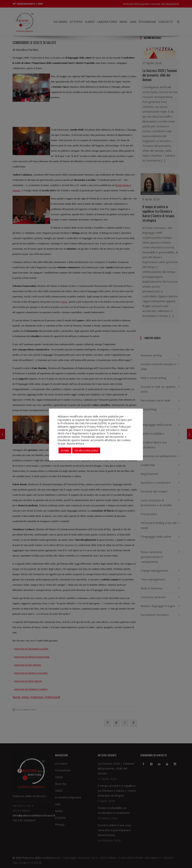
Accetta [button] (65, 450)
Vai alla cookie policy (86, 450)
